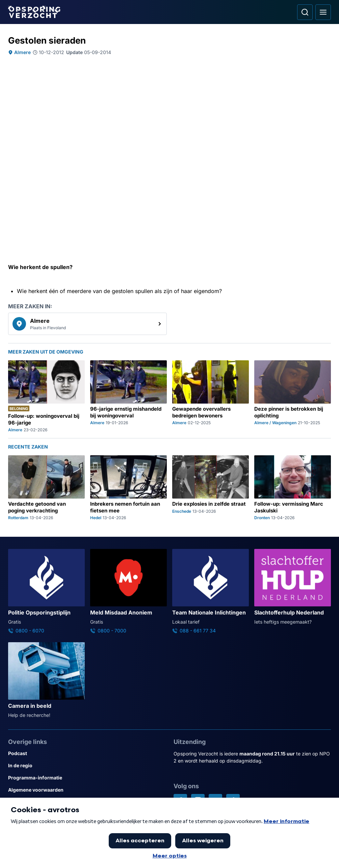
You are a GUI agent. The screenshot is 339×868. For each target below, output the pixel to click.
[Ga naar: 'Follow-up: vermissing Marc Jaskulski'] (293, 488)
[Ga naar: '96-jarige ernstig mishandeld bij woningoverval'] (128, 396)
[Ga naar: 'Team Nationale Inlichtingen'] (211, 592)
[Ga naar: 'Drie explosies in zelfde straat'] (211, 488)
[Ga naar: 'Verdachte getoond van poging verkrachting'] (46, 488)
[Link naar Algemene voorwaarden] (87, 790)
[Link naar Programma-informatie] (87, 778)
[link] (87, 324)
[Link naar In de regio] (87, 766)
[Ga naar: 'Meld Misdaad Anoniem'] (128, 592)
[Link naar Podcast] (87, 753)
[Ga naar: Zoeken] (305, 12)
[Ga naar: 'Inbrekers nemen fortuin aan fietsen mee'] (128, 488)
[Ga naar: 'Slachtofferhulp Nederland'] (293, 587)
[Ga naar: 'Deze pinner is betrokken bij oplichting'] (293, 396)
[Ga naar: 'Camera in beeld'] (46, 680)
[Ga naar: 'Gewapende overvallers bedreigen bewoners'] (211, 396)
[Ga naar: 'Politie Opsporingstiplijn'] (46, 592)
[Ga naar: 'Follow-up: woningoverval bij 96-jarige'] (46, 396)
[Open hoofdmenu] (323, 12)
